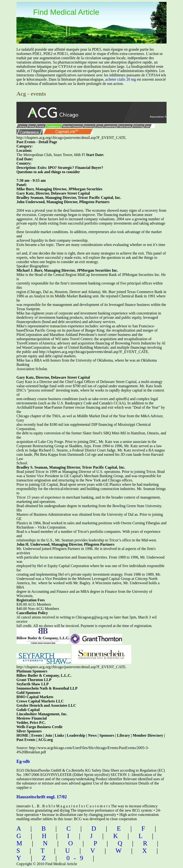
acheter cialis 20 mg (121, 79)
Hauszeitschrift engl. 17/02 (42, 797)
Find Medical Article (66, 12)
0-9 (77, 858)
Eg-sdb (23, 761)
